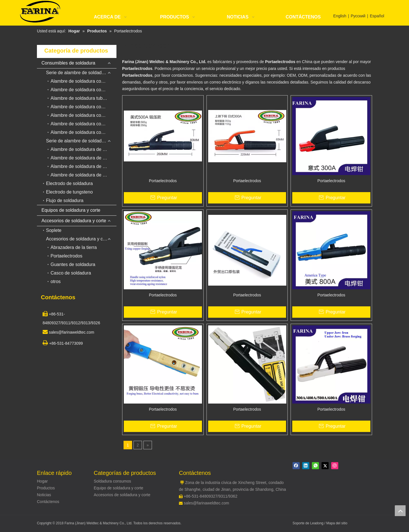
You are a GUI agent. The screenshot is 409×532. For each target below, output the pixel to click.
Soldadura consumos (112, 481)
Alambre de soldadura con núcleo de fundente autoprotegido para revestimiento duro (84, 115)
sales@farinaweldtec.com (206, 503)
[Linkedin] (306, 466)
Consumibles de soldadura (68, 63)
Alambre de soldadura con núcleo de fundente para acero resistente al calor (84, 132)
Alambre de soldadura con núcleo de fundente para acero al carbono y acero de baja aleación (84, 81)
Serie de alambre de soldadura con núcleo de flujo (81, 73)
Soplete (54, 230)
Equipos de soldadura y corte (71, 210)
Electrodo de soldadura (69, 183)
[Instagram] (335, 466)
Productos (46, 488)
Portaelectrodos (66, 256)
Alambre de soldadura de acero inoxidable (84, 158)
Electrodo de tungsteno (69, 192)
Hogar (42, 481)
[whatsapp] (315, 466)
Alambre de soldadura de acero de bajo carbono (84, 149)
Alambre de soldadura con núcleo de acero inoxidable (84, 124)
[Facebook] (296, 466)
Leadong (317, 523)
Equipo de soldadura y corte (118, 488)
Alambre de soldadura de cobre (82, 175)
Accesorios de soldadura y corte (74, 221)
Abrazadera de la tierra (74, 247)
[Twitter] (325, 466)
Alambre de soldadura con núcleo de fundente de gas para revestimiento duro (84, 90)
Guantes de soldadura (73, 264)
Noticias (44, 495)
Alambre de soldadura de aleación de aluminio (84, 166)
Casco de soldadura (71, 273)
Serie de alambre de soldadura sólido (81, 141)
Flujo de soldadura (65, 200)
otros (56, 281)
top (400, 511)
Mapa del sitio (337, 523)
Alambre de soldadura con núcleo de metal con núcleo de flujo (84, 107)
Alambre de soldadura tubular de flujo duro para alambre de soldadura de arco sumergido (84, 98)
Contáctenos (48, 502)
